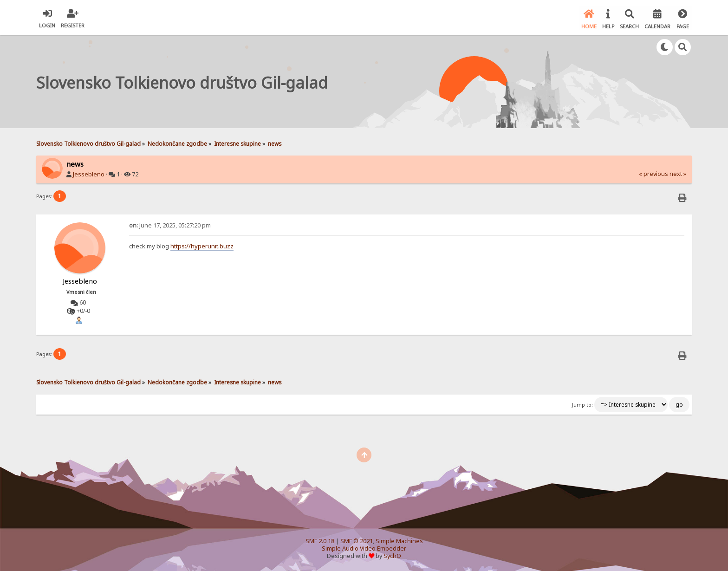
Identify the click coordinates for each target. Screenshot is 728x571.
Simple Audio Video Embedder (364, 548)
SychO (392, 555)
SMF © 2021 (357, 541)
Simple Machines (399, 541)
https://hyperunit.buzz (202, 245)
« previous (653, 173)
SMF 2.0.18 (320, 541)
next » (678, 173)
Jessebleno (89, 174)
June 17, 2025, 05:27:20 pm (170, 224)
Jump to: (582, 404)
